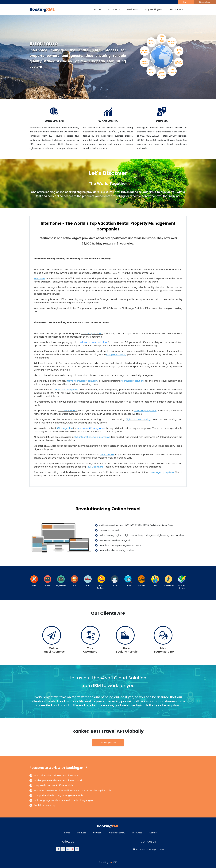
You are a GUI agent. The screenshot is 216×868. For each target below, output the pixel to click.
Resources (137, 833)
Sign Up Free (108, 743)
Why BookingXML (154, 9)
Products (82, 833)
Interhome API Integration (91, 428)
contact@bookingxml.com (148, 849)
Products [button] (114, 9)
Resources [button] (176, 9)
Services (97, 833)
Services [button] (132, 9)
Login (186, 2)
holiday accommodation (93, 342)
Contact (153, 833)
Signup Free (205, 2)
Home (97, 9)
